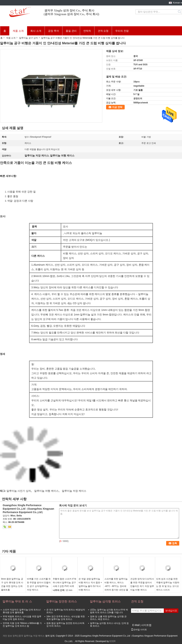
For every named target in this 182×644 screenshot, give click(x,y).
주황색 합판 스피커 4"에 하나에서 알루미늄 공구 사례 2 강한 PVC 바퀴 (65, 583)
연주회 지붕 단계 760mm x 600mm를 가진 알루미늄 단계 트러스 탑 (22, 625)
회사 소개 (36, 31)
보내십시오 (171, 611)
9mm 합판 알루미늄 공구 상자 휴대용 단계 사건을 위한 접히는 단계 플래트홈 (12, 584)
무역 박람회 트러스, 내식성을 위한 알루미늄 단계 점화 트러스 (22, 618)
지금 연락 (117, 107)
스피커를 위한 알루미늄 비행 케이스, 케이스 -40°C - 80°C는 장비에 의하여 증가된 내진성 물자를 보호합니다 (116, 586)
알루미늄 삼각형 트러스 (105, 601)
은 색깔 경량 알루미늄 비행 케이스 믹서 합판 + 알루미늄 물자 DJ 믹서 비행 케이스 (90, 584)
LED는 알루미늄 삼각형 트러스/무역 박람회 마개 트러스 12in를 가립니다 (109, 611)
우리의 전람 (122, 31)
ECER (112, 641)
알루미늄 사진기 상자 (19, 491)
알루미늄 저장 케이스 (74, 491)
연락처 (87, 31)
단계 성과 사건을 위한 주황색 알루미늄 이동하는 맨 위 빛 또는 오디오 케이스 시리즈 (168, 584)
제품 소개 (18, 31)
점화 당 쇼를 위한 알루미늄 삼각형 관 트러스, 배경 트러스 (108, 618)
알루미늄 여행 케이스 (46, 491)
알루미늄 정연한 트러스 (62, 601)
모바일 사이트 (139, 630)
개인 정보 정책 (10, 636)
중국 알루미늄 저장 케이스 (32, 636)
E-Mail (136, 625)
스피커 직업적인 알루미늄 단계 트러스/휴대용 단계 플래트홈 (22, 611)
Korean (176, 3)
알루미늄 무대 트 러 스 (17, 601)
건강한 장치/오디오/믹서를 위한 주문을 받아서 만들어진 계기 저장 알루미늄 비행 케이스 (142, 584)
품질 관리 (71, 31)
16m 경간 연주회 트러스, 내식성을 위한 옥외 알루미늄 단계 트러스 (66, 618)
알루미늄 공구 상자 (28, 38)
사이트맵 (146, 625)
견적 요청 (103, 31)
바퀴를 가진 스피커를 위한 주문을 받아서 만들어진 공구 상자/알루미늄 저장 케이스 (39, 584)
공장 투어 (54, 31)
